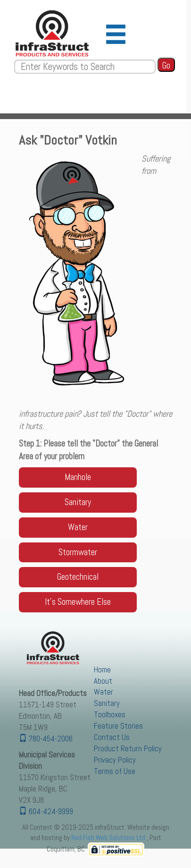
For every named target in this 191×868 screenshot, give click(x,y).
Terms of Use (115, 771)
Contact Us (112, 737)
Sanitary (107, 703)
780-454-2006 (46, 739)
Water (104, 692)
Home (102, 670)
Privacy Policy (115, 760)
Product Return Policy (128, 749)
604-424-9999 (46, 812)
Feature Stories (118, 726)
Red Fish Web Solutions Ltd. (109, 838)
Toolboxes (110, 715)
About (103, 681)
